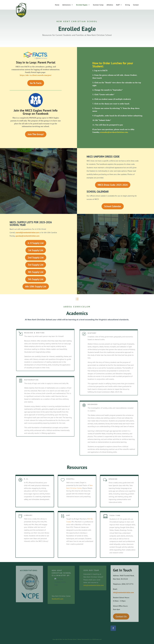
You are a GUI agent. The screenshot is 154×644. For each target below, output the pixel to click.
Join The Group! (36, 134)
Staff (118, 5)
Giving (128, 5)
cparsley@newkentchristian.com (27, 236)
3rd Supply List (36, 265)
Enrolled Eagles (82, 5)
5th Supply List (36, 279)
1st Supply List (36, 250)
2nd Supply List (36, 257)
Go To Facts (36, 83)
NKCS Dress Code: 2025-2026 (113, 185)
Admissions (66, 5)
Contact (136, 5)
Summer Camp (98, 5)
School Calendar (113, 206)
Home (57, 5)
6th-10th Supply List (36, 286)
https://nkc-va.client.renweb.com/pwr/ (36, 75)
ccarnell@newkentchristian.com (27, 232)
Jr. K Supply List (36, 243)
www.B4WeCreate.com (96, 639)
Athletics (110, 5)
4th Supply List (36, 272)
